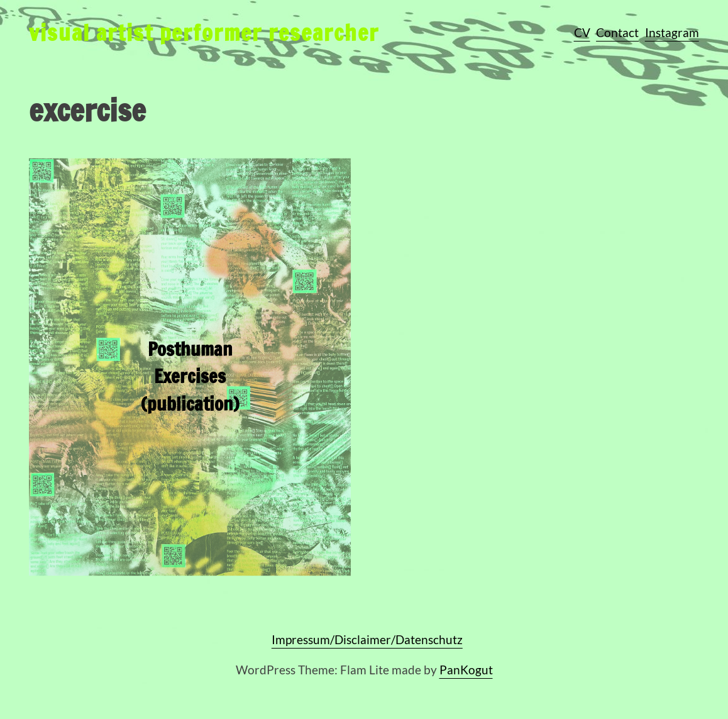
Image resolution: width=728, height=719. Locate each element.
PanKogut (466, 670)
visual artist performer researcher (204, 32)
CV (582, 32)
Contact (617, 32)
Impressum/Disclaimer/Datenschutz (367, 639)
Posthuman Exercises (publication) (190, 386)
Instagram (672, 32)
